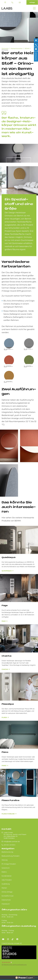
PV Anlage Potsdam (9, 864)
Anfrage (32, 2)
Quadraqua (9, 558)
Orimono (5, 50)
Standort (5, 2)
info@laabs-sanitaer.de (20, 2)
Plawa (4, 717)
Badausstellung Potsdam (11, 856)
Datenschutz (6, 900)
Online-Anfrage (7, 892)
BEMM (27, 49)
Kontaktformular (8, 896)
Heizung (5, 860)
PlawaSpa (8, 704)
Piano (5, 752)
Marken (4, 888)
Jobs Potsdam (7, 880)
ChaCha (6, 656)
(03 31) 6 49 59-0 (12, 2)
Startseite (5, 49)
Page (5, 606)
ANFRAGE (36, 56)
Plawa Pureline (11, 801)
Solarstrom (6, 868)
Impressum (6, 904)
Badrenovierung (7, 852)
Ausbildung (6, 884)
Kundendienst (7, 876)
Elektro (4, 872)
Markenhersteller (17, 49)
